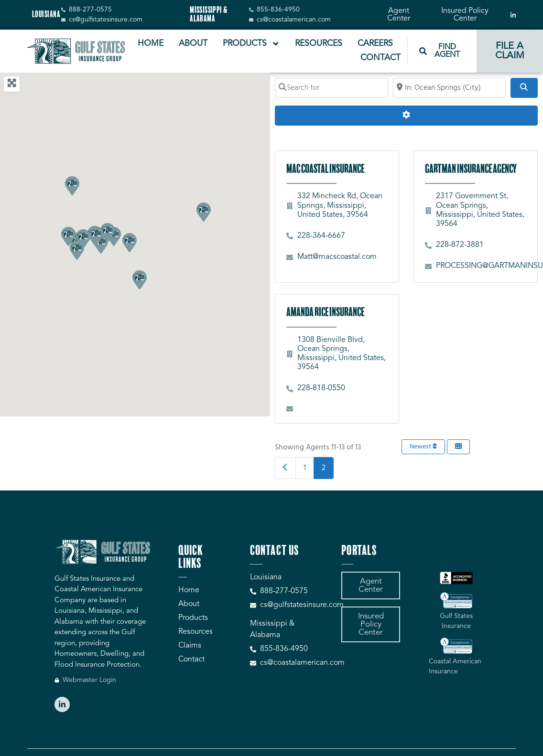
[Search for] (331, 88)
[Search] (524, 88)
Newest (423, 447)
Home (151, 44)
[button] (129, 242)
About (193, 44)
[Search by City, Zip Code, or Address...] (450, 88)
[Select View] (458, 447)
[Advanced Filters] (406, 116)
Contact (380, 58)
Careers (375, 44)
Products (251, 44)
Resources (319, 44)
